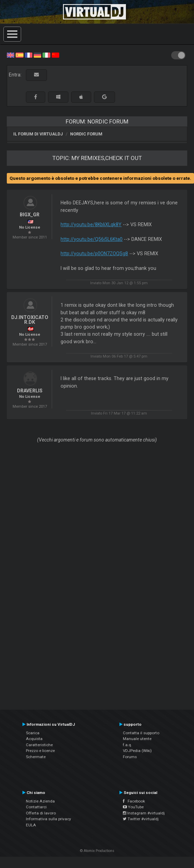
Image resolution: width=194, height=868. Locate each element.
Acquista (34, 739)
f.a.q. (127, 745)
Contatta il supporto (141, 733)
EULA (31, 825)
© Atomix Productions (97, 851)
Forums (130, 757)
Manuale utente (137, 739)
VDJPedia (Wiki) (137, 751)
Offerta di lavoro (41, 813)
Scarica (33, 733)
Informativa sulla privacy (48, 819)
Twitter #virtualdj (141, 819)
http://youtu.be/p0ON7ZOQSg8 (94, 254)
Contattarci (36, 807)
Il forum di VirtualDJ (38, 134)
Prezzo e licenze (40, 751)
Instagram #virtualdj (144, 813)
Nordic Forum (86, 134)
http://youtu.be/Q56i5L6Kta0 (92, 239)
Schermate (36, 757)
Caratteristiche (39, 745)
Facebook (134, 801)
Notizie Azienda (40, 801)
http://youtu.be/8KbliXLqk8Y (91, 225)
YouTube (133, 807)
